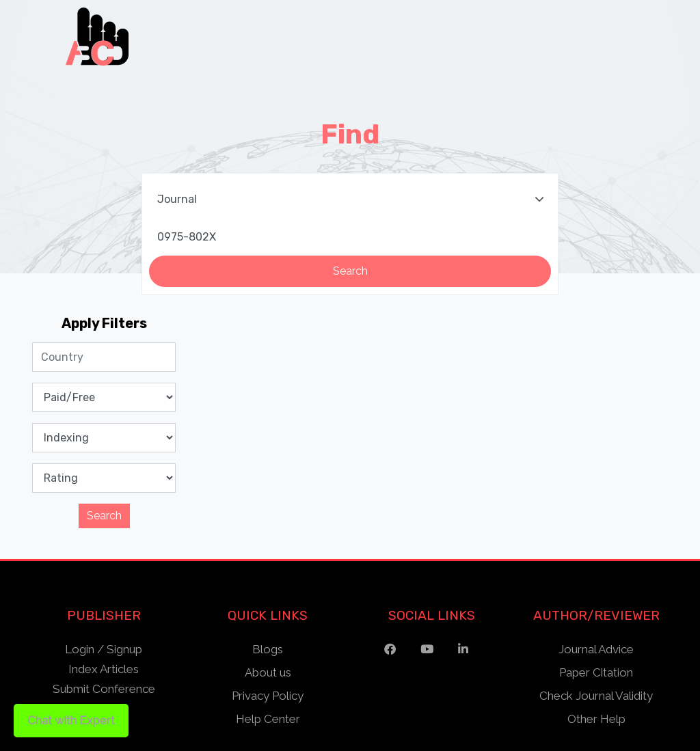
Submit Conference (104, 689)
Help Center (268, 719)
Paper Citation (596, 672)
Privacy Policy (268, 696)
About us (268, 672)
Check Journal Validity (596, 696)
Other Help (596, 719)
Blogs (268, 649)
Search (104, 516)
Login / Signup (104, 649)
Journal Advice (596, 649)
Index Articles (104, 669)
